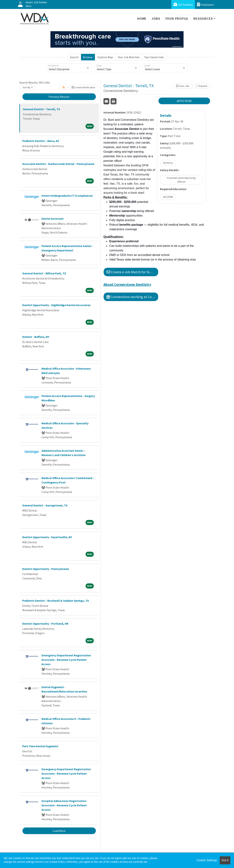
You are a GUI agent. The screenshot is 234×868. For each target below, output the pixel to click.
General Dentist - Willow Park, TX (44, 273)
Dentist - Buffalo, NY (36, 337)
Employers (205, 4)
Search (74, 57)
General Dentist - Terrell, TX (41, 109)
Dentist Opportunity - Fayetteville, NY (47, 537)
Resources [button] (203, 19)
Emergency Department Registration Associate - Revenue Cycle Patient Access (66, 660)
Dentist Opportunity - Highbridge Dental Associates (56, 305)
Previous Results (59, 97)
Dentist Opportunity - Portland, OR (45, 624)
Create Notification (83, 87)
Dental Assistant (53, 219)
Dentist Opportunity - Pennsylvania (46, 569)
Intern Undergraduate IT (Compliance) (67, 196)
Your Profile (177, 19)
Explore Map (105, 57)
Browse (88, 57)
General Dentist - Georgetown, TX (45, 505)
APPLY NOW (184, 101)
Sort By (27, 87)
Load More (59, 831)
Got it (225, 860)
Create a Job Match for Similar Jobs (132, 272)
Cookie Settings (207, 860)
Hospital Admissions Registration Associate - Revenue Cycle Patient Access (64, 805)
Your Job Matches (129, 57)
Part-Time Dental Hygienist (40, 746)
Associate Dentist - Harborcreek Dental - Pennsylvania (58, 164)
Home (142, 19)
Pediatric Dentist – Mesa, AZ (41, 141)
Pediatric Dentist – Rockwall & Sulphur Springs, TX (56, 601)
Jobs (156, 19)
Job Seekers (183, 4)
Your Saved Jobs (154, 57)
